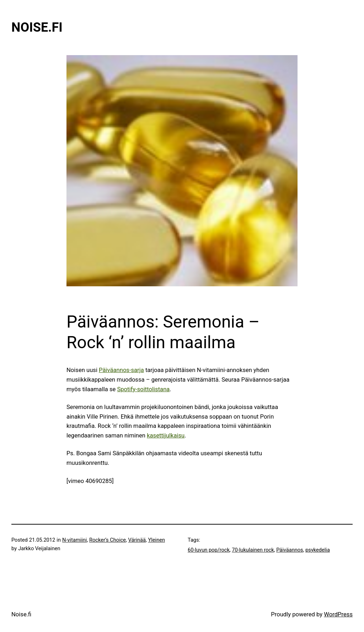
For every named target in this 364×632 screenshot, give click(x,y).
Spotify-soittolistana (143, 389)
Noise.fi (37, 27)
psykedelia (318, 550)
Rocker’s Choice (108, 540)
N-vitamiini (74, 540)
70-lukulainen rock (253, 550)
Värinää (137, 540)
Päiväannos (290, 550)
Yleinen (157, 540)
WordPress (338, 614)
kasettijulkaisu (166, 436)
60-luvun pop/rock (209, 550)
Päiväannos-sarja (121, 370)
